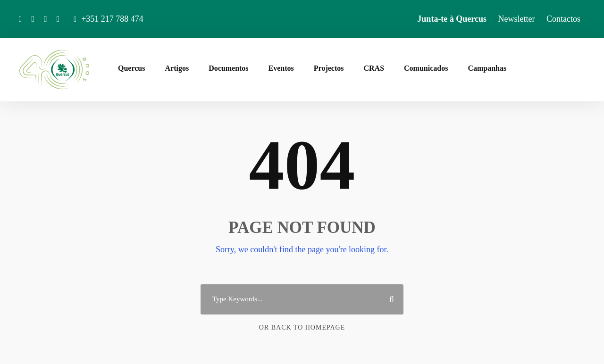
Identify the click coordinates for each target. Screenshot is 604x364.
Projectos (329, 68)
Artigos (177, 68)
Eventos (281, 68)
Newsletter (517, 19)
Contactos (563, 19)
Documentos (228, 68)
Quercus (131, 68)
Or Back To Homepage (302, 327)
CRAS (374, 68)
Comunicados (426, 68)
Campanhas (487, 68)
